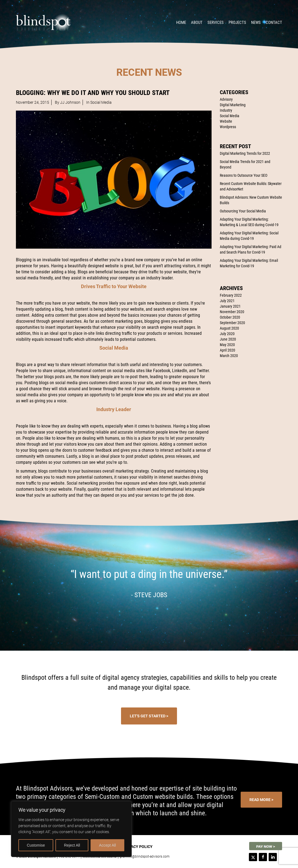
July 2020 (227, 334)
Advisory (226, 99)
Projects (237, 23)
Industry (226, 110)
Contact (274, 23)
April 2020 (227, 350)
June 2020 (228, 339)
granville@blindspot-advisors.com (145, 856)
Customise (36, 845)
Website (226, 121)
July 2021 (227, 301)
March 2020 (229, 356)
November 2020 (232, 312)
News (256, 23)
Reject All (72, 845)
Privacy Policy (138, 847)
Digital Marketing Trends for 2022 (245, 153)
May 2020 (227, 345)
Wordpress (228, 127)
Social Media (230, 116)
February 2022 (231, 295)
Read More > (261, 800)
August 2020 (229, 328)
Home (181, 23)
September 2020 (232, 323)
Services (216, 23)
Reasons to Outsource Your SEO (244, 175)
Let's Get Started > (149, 716)
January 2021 (230, 306)
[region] (71, 829)
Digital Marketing (233, 105)
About (197, 23)
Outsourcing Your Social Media (243, 211)
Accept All (107, 845)
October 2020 (230, 317)
